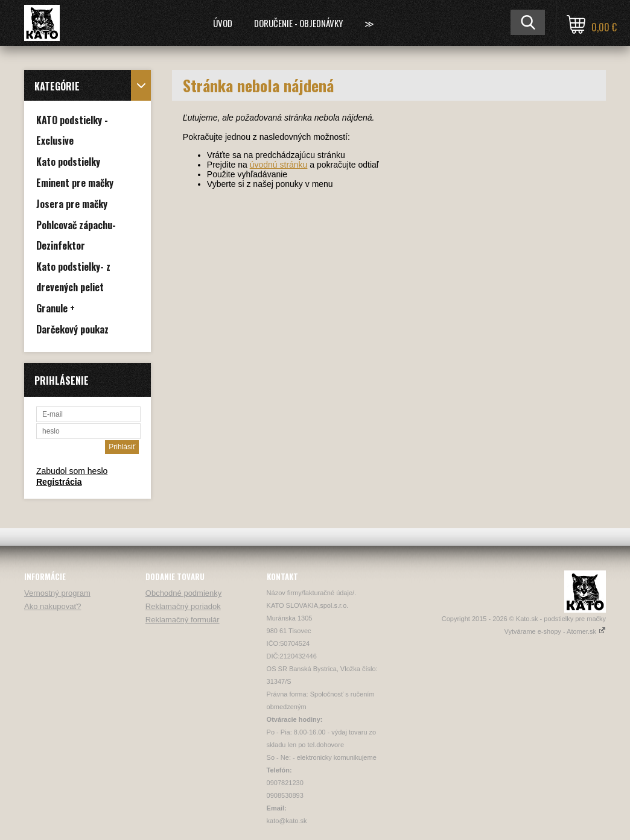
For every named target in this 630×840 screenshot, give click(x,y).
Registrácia (59, 482)
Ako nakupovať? (53, 606)
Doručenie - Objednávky (298, 23)
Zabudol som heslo (72, 471)
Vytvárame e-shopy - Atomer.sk (555, 631)
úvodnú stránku (279, 165)
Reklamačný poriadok (183, 606)
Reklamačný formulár (183, 620)
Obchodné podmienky (183, 593)
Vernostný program (57, 593)
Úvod (223, 23)
